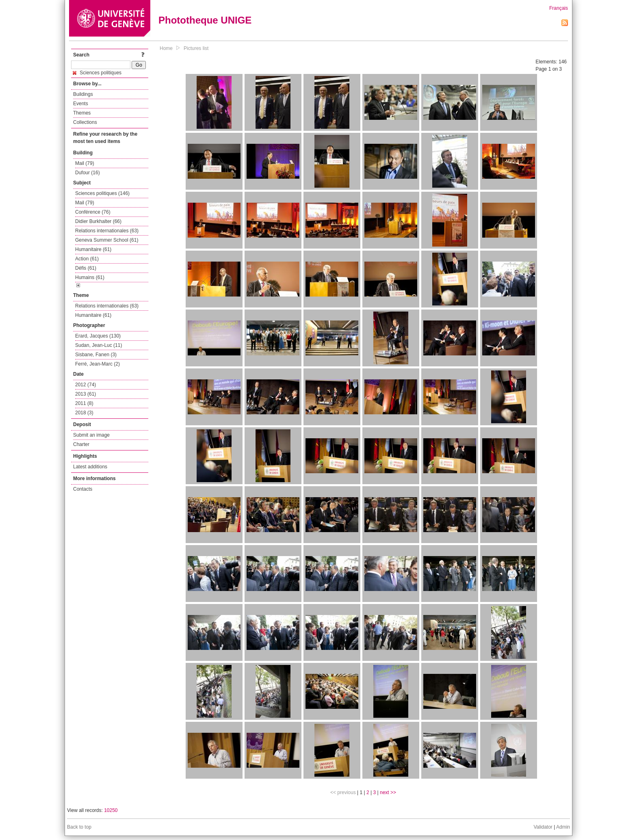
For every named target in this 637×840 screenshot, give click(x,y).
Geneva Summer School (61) (107, 240)
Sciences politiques (97, 73)
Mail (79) (85, 163)
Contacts (83, 489)
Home (166, 48)
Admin (563, 827)
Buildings (83, 94)
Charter (81, 444)
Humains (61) (90, 277)
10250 (111, 810)
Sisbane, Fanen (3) (96, 355)
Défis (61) (86, 268)
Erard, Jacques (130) (98, 336)
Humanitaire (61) (93, 249)
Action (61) (87, 259)
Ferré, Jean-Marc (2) (97, 364)
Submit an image (91, 435)
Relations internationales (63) (107, 231)
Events (81, 104)
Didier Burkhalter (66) (98, 221)
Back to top (79, 827)
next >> (388, 792)
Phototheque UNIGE (205, 20)
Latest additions (90, 467)
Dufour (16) (88, 173)
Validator (543, 827)
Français (559, 8)
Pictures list (196, 48)
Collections (85, 122)
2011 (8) (84, 403)
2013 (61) (86, 394)
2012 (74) (86, 385)
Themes (82, 113)
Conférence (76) (93, 212)
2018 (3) (84, 413)
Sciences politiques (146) (102, 193)
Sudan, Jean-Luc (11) (99, 345)
